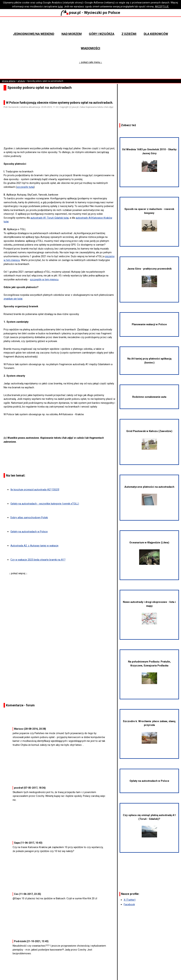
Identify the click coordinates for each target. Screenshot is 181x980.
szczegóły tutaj (25, 187)
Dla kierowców (156, 34)
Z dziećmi (129, 34)
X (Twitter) (130, 900)
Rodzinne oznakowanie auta (149, 397)
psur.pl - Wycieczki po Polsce (90, 13)
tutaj (60, 7)
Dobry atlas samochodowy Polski (29, 518)
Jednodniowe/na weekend (34, 34)
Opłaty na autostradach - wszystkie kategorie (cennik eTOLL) (45, 504)
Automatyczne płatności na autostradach (149, 495)
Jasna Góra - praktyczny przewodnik (149, 277)
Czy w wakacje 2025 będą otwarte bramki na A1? (38, 560)
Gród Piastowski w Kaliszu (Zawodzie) (149, 440)
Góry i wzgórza (102, 34)
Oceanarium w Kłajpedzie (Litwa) (149, 553)
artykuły (21, 81)
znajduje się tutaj (13, 299)
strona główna (9, 81)
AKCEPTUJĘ (162, 7)
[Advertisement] (61, 137)
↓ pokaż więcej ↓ (18, 573)
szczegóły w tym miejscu (44, 279)
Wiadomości (90, 48)
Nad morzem (72, 34)
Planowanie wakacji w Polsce (149, 324)
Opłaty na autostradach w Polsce (29, 532)
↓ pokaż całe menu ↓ (90, 62)
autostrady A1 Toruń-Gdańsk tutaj (49, 218)
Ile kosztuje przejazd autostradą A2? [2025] (35, 490)
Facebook (129, 904)
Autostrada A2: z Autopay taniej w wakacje (34, 546)
